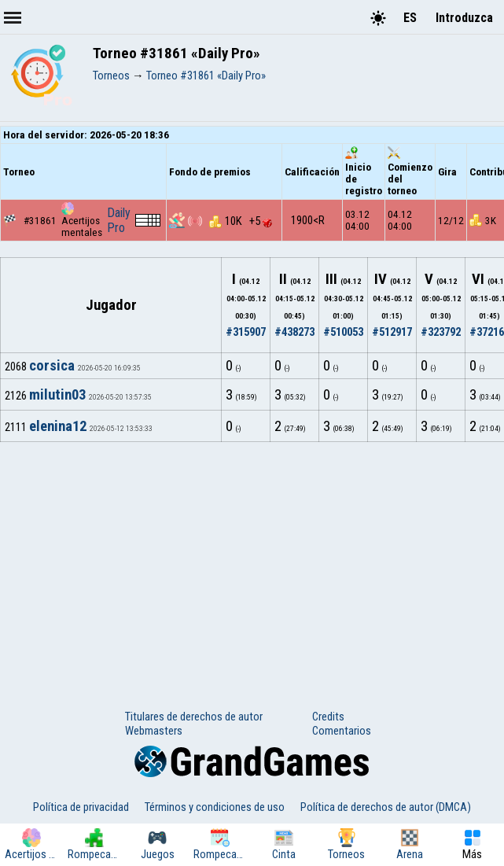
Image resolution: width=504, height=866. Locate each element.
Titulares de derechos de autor (194, 717)
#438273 (294, 332)
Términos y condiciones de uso (215, 807)
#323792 (441, 332)
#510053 (343, 332)
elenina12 (58, 426)
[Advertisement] (252, 560)
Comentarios (342, 731)
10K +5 (241, 221)
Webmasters (154, 731)
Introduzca (464, 18)
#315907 (246, 332)
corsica (52, 366)
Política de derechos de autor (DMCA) (386, 807)
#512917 (392, 332)
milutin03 (57, 395)
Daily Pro (119, 220)
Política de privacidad (81, 807)
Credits (328, 717)
